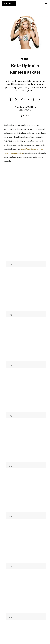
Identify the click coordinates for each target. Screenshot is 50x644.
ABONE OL (9, 3)
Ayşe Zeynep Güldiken (25, 107)
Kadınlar (25, 59)
